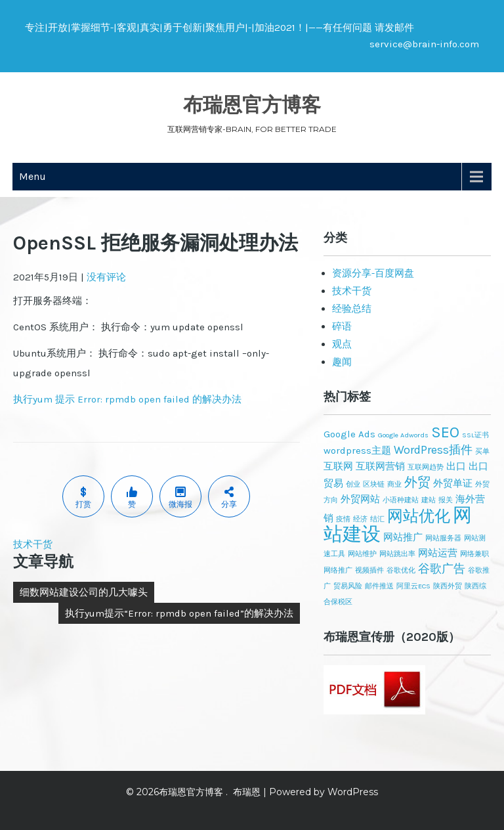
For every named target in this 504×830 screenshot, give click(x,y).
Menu (32, 176)
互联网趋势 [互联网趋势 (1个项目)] (426, 467)
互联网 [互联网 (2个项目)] (338, 466)
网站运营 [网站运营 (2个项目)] (438, 553)
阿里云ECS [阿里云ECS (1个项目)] (413, 586)
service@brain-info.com (424, 44)
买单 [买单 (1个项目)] (482, 451)
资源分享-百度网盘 (373, 273)
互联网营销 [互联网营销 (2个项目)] (380, 466)
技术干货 (33, 544)
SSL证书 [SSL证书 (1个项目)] (475, 435)
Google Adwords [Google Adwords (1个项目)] (403, 435)
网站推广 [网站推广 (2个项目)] (403, 537)
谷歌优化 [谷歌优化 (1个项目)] (401, 570)
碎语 (342, 326)
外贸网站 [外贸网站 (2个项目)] (360, 499)
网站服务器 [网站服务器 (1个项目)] (443, 538)
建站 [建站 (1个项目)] (429, 500)
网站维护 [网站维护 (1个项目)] (362, 554)
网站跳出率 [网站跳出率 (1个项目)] (397, 554)
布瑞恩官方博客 (252, 105)
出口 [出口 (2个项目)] (456, 466)
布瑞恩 (247, 792)
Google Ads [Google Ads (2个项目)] (349, 434)
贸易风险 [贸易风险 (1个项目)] (348, 586)
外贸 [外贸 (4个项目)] (417, 482)
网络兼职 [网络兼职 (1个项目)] (474, 554)
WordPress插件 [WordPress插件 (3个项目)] (433, 450)
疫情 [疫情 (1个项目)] (343, 519)
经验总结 (352, 309)
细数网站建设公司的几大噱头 (84, 592)
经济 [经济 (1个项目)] (360, 519)
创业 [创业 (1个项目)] (353, 484)
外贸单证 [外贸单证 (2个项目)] (453, 483)
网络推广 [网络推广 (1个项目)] (338, 570)
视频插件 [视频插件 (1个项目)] (369, 570)
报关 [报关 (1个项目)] (446, 500)
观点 (342, 344)
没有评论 (106, 277)
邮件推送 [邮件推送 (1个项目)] (379, 586)
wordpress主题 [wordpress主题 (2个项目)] (357, 450)
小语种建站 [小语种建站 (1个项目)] (401, 500)
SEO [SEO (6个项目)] (445, 432)
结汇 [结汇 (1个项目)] (377, 519)
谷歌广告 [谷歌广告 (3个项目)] (442, 569)
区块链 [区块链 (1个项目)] (374, 484)
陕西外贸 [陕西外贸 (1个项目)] (448, 586)
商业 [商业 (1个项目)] (394, 484)
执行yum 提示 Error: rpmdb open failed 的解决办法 (127, 399)
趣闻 (342, 362)
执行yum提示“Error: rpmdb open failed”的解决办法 (179, 613)
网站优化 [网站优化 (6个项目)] (419, 516)
